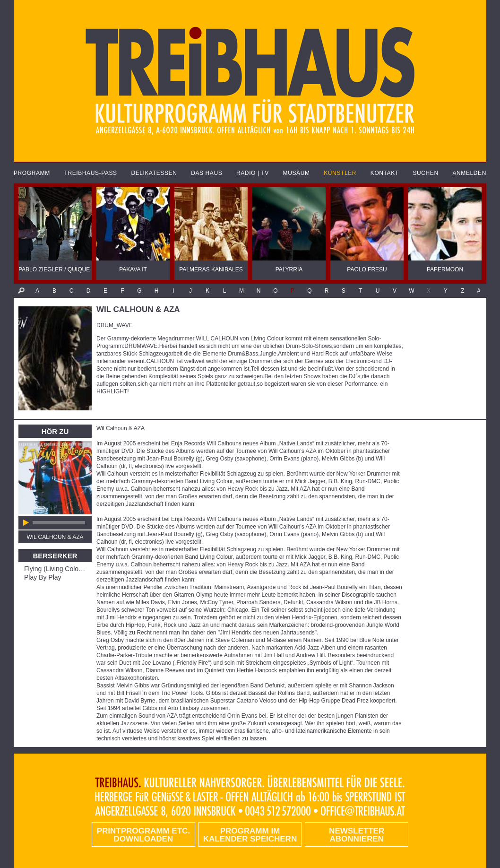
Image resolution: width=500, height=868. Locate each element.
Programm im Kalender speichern (250, 835)
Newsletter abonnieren (357, 835)
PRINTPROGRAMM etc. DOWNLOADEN (143, 835)
